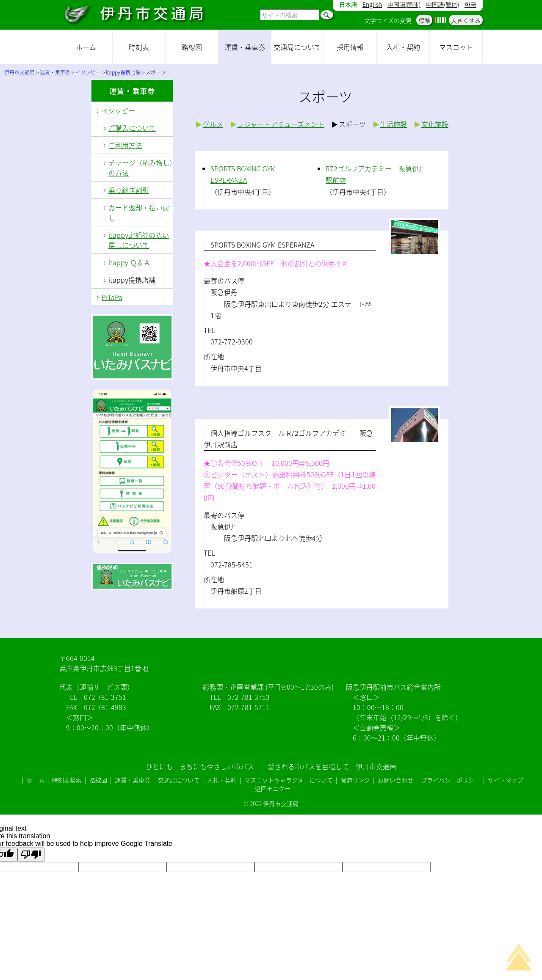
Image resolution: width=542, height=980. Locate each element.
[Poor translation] (31, 855)
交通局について (297, 47)
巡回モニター (273, 788)
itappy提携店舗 (132, 280)
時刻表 (139, 47)
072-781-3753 (249, 697)
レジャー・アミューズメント (281, 124)
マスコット (456, 47)
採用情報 (350, 47)
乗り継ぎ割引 (129, 190)
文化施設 (435, 124)
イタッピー (118, 110)
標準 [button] (424, 20)
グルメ (213, 124)
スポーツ (352, 124)
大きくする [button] (466, 20)
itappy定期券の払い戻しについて (139, 240)
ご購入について (132, 128)
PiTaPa (112, 297)
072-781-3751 (105, 697)
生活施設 (393, 124)
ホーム (86, 47)
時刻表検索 (67, 780)
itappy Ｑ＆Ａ (129, 262)
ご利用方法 (125, 145)
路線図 (192, 47)
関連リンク (355, 780)
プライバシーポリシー (451, 780)
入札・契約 (403, 47)
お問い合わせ (395, 780)
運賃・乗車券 (245, 47)
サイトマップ (506, 780)
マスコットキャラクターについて (289, 780)
